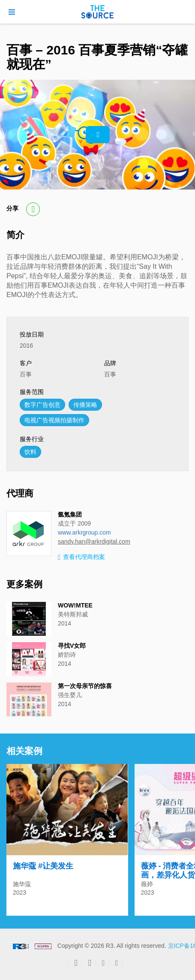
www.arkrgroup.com (84, 532)
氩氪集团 (70, 514)
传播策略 (85, 405)
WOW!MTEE (75, 605)
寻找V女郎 (72, 646)
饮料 (30, 452)
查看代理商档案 (81, 558)
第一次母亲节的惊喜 (85, 686)
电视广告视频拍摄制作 (54, 420)
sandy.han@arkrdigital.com (94, 541)
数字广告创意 (42, 405)
